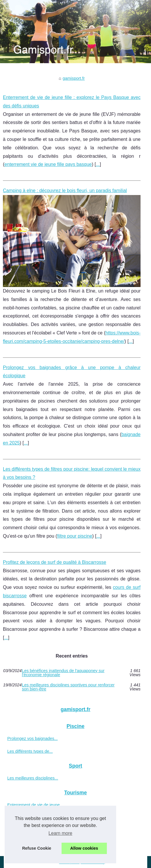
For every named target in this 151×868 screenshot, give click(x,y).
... (98, 164)
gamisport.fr (74, 78)
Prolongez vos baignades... (33, 738)
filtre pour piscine (75, 536)
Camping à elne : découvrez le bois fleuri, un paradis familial (65, 191)
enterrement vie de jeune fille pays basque (48, 164)
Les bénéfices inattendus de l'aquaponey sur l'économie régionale (63, 673)
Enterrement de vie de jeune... (35, 805)
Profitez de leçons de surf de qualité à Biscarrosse (55, 562)
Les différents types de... (30, 751)
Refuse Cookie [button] (37, 848)
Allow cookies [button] (84, 848)
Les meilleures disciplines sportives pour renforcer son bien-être (68, 687)
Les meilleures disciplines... (33, 778)
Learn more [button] (60, 833)
